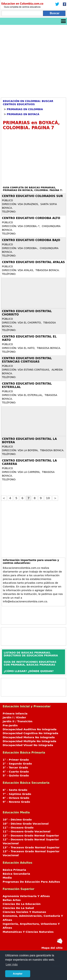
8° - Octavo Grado (16, 798)
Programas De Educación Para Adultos (31, 882)
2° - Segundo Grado (17, 764)
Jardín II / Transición (18, 721)
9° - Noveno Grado (16, 802)
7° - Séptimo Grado (17, 794)
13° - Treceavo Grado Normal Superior (31, 847)
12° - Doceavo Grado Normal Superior (31, 836)
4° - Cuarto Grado (16, 772)
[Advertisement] (33, 60)
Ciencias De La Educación (22, 904)
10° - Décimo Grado (17, 820)
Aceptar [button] (18, 974)
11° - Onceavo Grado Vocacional (27, 831)
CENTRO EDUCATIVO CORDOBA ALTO (31, 218)
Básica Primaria (14, 870)
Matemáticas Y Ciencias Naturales (28, 932)
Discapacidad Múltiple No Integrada (29, 741)
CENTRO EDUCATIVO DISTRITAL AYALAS (33, 262)
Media (7, 878)
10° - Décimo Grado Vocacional (26, 824)
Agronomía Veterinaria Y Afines (26, 896)
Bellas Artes (12, 900)
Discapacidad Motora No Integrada (29, 737)
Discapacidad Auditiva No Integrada (30, 729)
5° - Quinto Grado (16, 776)
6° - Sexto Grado (15, 790)
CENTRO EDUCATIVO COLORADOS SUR (32, 196)
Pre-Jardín (10, 725)
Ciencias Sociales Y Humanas (24, 912)
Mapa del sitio (52, 948)
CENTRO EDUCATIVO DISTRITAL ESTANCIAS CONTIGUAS (27, 360)
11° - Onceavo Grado (18, 828)
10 (48, 498)
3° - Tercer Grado (15, 768)
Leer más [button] (12, 964)
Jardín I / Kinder (14, 717)
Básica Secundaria (16, 874)
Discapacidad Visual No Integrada (28, 745)
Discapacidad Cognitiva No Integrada (30, 733)
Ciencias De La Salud (18, 908)
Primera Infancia (15, 714)
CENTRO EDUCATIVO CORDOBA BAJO (31, 240)
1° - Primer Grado (16, 760)
